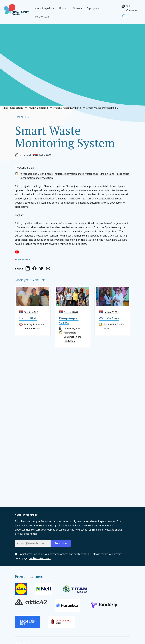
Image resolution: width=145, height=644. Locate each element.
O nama (77, 8)
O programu (93, 8)
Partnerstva (42, 16)
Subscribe (61, 543)
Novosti (64, 8)
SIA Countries (132, 8)
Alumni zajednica (45, 8)
